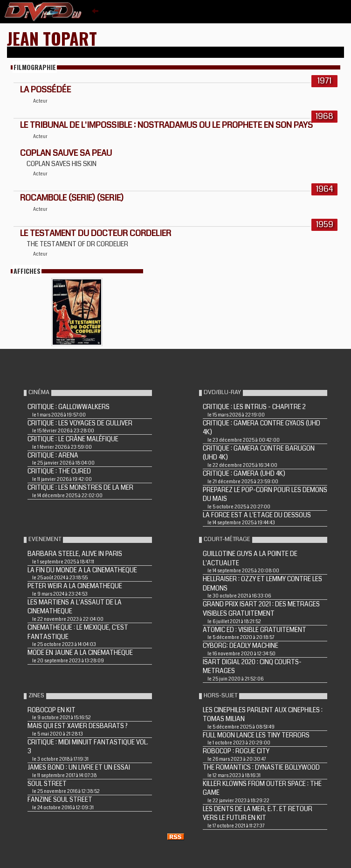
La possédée (45, 90)
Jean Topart (52, 38)
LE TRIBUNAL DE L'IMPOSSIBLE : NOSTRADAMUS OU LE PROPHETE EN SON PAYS (166, 125)
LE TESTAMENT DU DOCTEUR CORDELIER (96, 233)
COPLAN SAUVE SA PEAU (66, 153)
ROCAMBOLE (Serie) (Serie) (72, 198)
